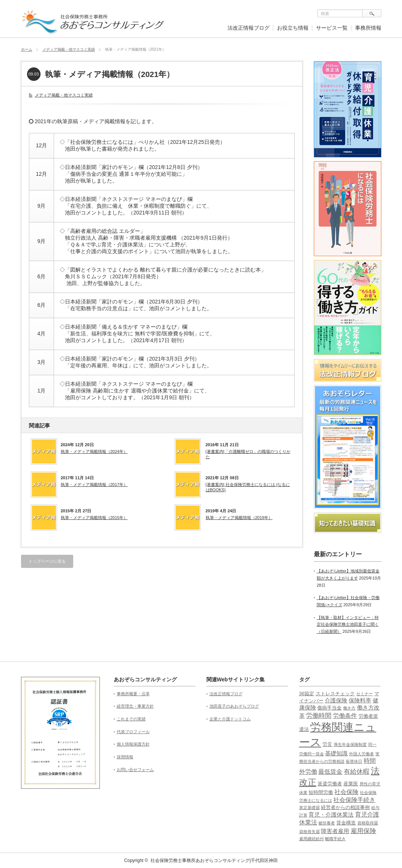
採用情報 (125, 757)
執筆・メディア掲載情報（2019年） (239, 518)
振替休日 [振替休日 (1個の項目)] (354, 761)
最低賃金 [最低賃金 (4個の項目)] (330, 772)
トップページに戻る (47, 561)
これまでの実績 (131, 719)
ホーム (27, 49)
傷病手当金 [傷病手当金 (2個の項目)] (329, 708)
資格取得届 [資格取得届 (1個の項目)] (368, 823)
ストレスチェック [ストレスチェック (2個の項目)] (335, 694)
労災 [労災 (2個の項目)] (327, 744)
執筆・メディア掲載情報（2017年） (94, 485)
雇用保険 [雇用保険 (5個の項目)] (363, 831)
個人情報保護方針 (133, 744)
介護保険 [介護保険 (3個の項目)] (336, 700)
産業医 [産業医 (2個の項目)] (351, 784)
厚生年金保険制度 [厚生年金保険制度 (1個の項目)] (350, 744)
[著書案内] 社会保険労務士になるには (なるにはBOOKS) (248, 487)
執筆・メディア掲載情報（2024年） (94, 451)
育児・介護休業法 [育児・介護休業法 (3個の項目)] (331, 815)
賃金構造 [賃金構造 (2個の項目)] (346, 823)
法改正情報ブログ (248, 28)
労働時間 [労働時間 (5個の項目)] (319, 716)
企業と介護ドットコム (230, 719)
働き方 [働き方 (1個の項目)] (349, 708)
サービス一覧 (332, 28)
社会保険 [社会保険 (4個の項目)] (346, 792)
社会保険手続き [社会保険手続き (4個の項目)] (354, 800)
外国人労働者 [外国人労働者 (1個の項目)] (361, 754)
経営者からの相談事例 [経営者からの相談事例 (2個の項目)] (345, 807)
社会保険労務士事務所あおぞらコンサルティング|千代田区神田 (214, 860)
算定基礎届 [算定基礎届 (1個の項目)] (309, 808)
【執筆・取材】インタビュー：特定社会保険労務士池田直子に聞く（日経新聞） (348, 624)
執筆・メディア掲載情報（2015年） (94, 518)
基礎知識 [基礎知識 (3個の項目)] (336, 753)
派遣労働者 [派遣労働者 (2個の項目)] (330, 784)
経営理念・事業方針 (135, 706)
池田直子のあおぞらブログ (234, 706)
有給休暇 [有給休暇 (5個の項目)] (357, 772)
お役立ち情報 (293, 28)
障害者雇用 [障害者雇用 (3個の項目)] (335, 831)
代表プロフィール (133, 732)
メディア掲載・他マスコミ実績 (69, 49)
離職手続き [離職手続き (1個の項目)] (335, 839)
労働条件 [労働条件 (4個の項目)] (345, 716)
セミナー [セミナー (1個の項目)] (364, 694)
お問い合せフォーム (135, 770)
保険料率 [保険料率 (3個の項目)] (360, 700)
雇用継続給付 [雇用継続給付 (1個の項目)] (312, 839)
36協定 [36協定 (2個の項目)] (307, 694)
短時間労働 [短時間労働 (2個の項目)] (321, 792)
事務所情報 (368, 28)
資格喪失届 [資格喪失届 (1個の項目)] (309, 832)
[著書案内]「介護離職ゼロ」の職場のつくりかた (248, 454)
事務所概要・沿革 (133, 694)
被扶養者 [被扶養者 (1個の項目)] (327, 823)
